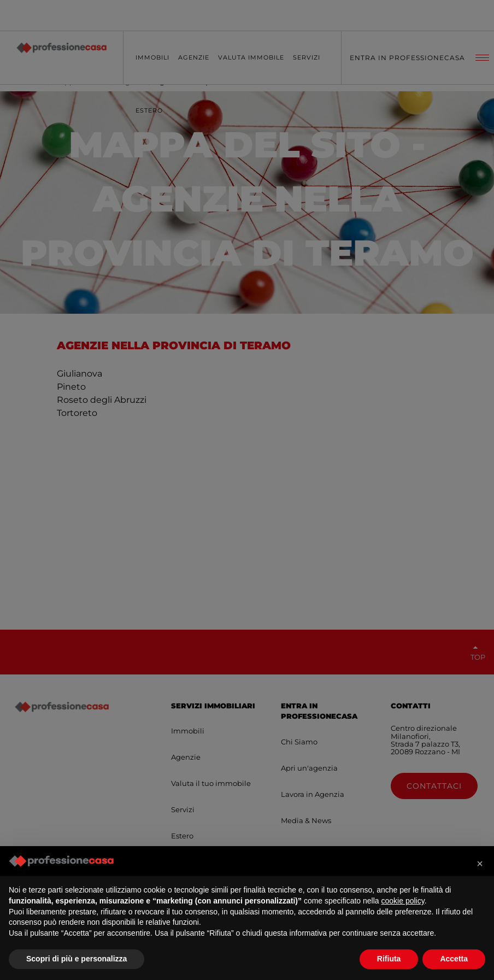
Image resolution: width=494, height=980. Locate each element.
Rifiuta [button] (389, 959)
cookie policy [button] (403, 901)
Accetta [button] (454, 959)
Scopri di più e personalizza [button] (77, 959)
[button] (480, 864)
